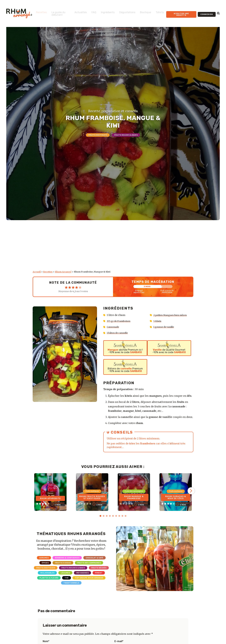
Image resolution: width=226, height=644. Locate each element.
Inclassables (47, 573)
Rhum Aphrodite (50, 498)
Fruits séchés (99, 568)
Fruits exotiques (98, 135)
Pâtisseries (82, 573)
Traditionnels (71, 583)
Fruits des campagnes (89, 563)
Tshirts (155, 11)
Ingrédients (103, 11)
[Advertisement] (113, 247)
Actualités (76, 11)
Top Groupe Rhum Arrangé (89, 578)
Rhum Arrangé (63, 272)
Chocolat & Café (94, 558)
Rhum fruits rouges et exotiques (92, 495)
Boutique (141, 11)
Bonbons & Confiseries (67, 558)
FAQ (89, 11)
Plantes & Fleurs (49, 578)
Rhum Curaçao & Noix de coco (176, 497)
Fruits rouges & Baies (126, 135)
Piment (99, 573)
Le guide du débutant (57, 14)
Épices (45, 563)
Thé (67, 578)
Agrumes (44, 558)
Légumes (65, 573)
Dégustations (123, 11)
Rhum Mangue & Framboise (134, 497)
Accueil (37, 272)
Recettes (41, 11)
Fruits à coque (63, 563)
